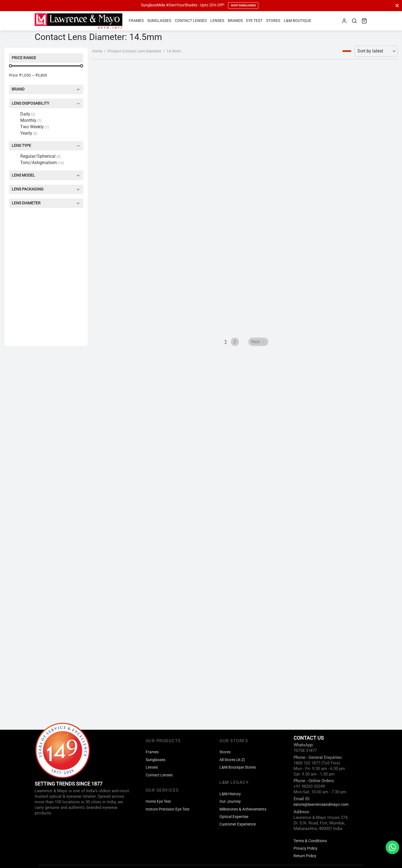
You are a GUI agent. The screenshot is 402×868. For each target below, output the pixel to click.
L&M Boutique (298, 21)
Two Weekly (35, 127)
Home (10, 238)
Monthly (31, 120)
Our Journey (230, 801)
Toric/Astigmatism (42, 163)
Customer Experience (238, 824)
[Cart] (364, 21)
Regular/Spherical (41, 156)
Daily (28, 114)
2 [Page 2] (191, 651)
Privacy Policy (305, 848)
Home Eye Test (158, 801)
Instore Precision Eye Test (168, 809)
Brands (235, 21)
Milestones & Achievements (243, 809)
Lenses (217, 21)
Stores (273, 21)
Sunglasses (159, 21)
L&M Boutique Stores (238, 767)
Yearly (29, 133)
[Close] (397, 5)
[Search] (354, 21)
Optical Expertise (234, 817)
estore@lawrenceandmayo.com (321, 805)
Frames (136, 21)
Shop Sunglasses (243, 5)
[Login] (344, 21)
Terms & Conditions (310, 841)
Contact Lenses (191, 21)
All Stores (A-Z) (232, 760)
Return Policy (305, 856)
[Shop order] (376, 238)
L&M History (230, 794)
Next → (214, 651)
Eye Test (254, 21)
